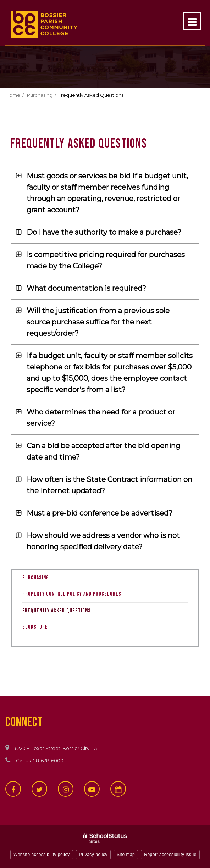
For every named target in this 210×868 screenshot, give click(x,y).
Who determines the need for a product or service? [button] (101, 418)
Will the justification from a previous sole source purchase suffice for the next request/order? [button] (98, 322)
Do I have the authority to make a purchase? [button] (104, 232)
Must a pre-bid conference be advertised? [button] (100, 513)
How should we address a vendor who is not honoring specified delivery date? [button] (103, 541)
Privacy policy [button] (93, 855)
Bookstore (45, 629)
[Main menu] (192, 21)
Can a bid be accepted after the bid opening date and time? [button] (103, 451)
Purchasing (40, 95)
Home (13, 95)
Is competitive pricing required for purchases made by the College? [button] (106, 260)
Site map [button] (126, 855)
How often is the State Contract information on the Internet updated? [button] (109, 485)
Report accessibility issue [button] (170, 855)
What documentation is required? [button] (86, 288)
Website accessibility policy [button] (42, 855)
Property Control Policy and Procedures (81, 596)
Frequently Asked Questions (57, 611)
